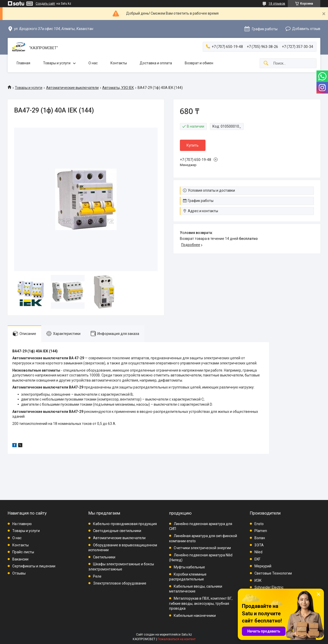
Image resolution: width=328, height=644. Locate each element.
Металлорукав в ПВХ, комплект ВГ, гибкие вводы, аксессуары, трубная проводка (201, 603)
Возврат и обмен (199, 63)
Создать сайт (45, 4)
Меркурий (263, 566)
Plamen (261, 531)
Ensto (259, 524)
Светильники (104, 557)
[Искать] (266, 63)
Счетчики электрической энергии (202, 548)
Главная (23, 63)
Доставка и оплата (156, 63)
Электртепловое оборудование (120, 583)
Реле (97, 576)
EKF (257, 559)
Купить (193, 145)
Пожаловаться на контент (177, 639)
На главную (22, 524)
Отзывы (19, 573)
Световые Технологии (273, 573)
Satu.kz (187, 635)
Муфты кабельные (189, 567)
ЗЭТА (259, 545)
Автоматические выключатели (72, 88)
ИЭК (258, 580)
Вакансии (20, 559)
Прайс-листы (23, 552)
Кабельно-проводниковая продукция (125, 524)
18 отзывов (277, 4)
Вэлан (260, 538)
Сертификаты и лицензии (34, 566)
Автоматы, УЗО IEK (118, 88)
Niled (258, 552)
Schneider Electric (269, 587)
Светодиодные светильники (117, 531)
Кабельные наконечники (195, 616)
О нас (93, 63)
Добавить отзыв (306, 29)
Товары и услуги (57, 63)
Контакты (119, 63)
